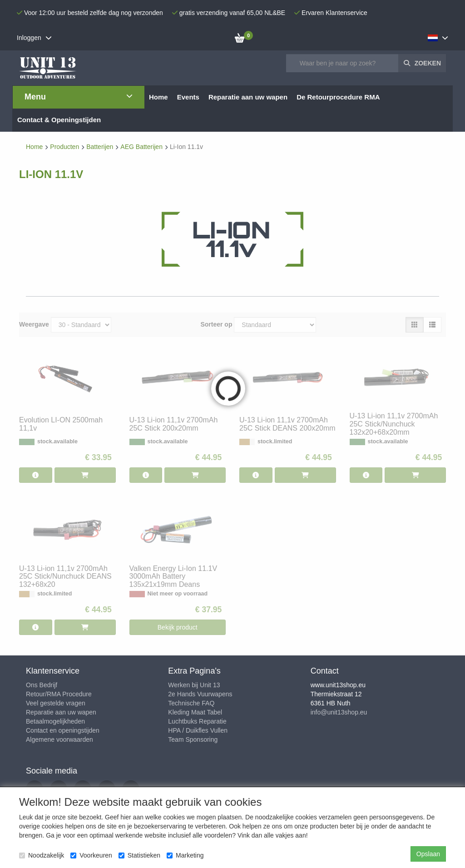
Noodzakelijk (42, 855)
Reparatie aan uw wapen (61, 712)
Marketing (185, 855)
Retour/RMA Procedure (59, 694)
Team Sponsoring (193, 739)
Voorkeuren (91, 855)
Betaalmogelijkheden (55, 721)
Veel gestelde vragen (56, 703)
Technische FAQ (191, 703)
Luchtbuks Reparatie (197, 721)
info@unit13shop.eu (339, 712)
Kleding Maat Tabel (195, 712)
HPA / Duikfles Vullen (198, 730)
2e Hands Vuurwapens (200, 694)
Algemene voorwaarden (59, 739)
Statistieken (139, 855)
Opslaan (428, 854)
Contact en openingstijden (63, 730)
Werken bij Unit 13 (194, 685)
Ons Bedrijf (42, 685)
